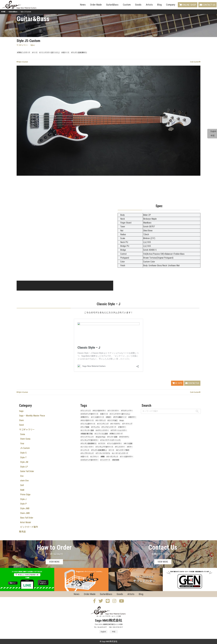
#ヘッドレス (85, 450)
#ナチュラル (95, 427)
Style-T (23, 457)
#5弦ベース (65, 53)
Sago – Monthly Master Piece (32, 416)
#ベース (35, 53)
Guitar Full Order (27, 471)
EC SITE (177, 383)
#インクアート (105, 460)
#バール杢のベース (97, 417)
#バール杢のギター (126, 457)
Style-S (23, 453)
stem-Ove (24, 481)
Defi (22, 485)
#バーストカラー (113, 411)
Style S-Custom (22, 62)
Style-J (33, 45)
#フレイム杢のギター (115, 444)
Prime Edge (25, 494)
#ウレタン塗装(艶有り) (79, 53)
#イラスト (102, 444)
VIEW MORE (54, 562)
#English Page (101, 437)
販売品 (22, 532)
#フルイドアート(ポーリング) (110, 440)
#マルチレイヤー (127, 411)
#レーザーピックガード (120, 453)
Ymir (22, 444)
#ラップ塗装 (85, 427)
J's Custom (25, 448)
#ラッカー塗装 (112, 437)
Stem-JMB (25, 513)
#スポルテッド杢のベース (89, 414)
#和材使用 (116, 460)
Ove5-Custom (195, 62)
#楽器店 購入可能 (87, 434)
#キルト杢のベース (87, 420)
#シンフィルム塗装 (101, 434)
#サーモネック (101, 420)
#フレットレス (86, 411)
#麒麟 (103, 457)
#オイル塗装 (128, 444)
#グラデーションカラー (119, 430)
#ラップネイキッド (87, 453)
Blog (159, 5)
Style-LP (24, 467)
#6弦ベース (104, 414)
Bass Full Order (27, 518)
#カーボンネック (112, 457)
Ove (22, 476)
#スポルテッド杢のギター (89, 460)
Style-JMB (25, 508)
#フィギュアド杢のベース (104, 447)
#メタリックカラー (102, 430)
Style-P (23, 504)
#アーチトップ (127, 424)
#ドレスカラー (120, 447)
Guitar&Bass (112, 5)
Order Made (96, 5)
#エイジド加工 (113, 420)
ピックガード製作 (29, 527)
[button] (24, 286)
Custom (127, 5)
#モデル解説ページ (120, 417)
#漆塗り (109, 417)
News (83, 5)
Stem (21, 420)
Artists (149, 5)
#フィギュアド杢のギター (89, 440)
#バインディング (103, 424)
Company (171, 5)
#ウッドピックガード (109, 427)
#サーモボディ (115, 424)
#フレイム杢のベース (88, 424)
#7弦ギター (122, 427)
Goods (138, 5)
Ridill (22, 490)
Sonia (23, 434)
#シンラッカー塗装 (87, 430)
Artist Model (26, 522)
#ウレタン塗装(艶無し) (99, 450)
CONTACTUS (192, 383)
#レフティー (95, 457)
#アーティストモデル (103, 453)
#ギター (130, 447)
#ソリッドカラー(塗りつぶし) (49, 53)
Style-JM (24, 462)
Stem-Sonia (25, 439)
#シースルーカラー (87, 447)
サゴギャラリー (22, 45)
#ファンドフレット (87, 437)
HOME (3, 12)
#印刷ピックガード (24, 53)
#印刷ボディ (85, 417)
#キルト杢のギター (99, 411)
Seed (21, 425)
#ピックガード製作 (123, 450)
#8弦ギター (132, 417)
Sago (21, 411)
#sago (122, 420)
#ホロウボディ (124, 437)
